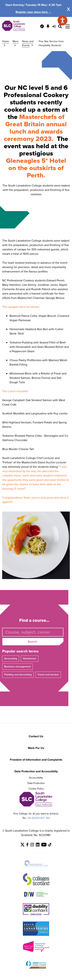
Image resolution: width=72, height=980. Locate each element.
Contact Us (36, 736)
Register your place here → (33, 12)
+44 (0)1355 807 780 (38, 818)
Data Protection (36, 783)
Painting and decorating (18, 675)
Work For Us (36, 748)
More (16, 41)
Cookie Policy (36, 789)
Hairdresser (30, 659)
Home (6, 41)
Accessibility (36, 778)
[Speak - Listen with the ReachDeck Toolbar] (62, 20)
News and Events (28, 43)
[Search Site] (60, 26)
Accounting (11, 659)
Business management (17, 667)
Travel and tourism (48, 675)
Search (32, 642)
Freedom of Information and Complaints (36, 760)
